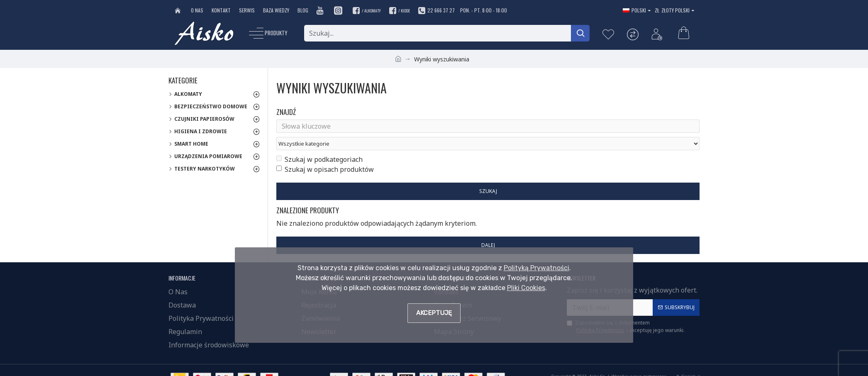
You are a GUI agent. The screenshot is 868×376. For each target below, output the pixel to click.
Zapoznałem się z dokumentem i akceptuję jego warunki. (626, 314)
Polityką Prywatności (536, 268)
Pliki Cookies (526, 288)
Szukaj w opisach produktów (325, 154)
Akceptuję (434, 313)
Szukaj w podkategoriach (319, 144)
